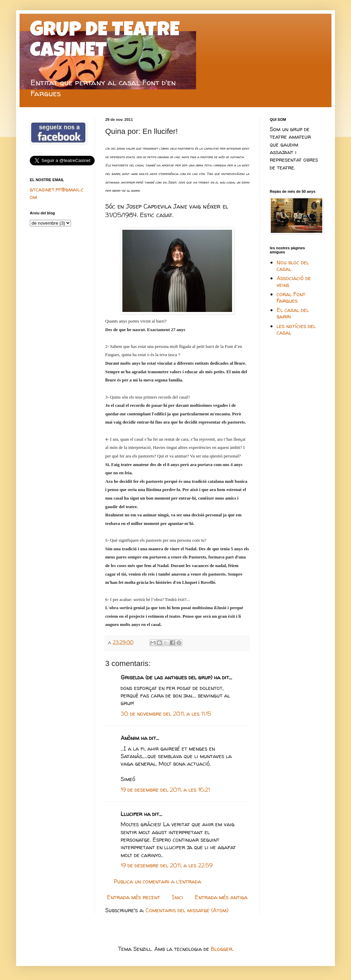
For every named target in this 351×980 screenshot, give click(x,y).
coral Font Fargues (291, 297)
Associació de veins (294, 281)
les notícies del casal (296, 329)
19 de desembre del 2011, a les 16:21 (165, 790)
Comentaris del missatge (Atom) (187, 910)
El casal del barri (293, 313)
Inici (178, 897)
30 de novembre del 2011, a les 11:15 (166, 714)
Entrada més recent (134, 897)
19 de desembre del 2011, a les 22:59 (167, 865)
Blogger (222, 949)
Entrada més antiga (221, 897)
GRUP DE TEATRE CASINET (105, 42)
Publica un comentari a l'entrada (158, 881)
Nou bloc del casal (293, 266)
